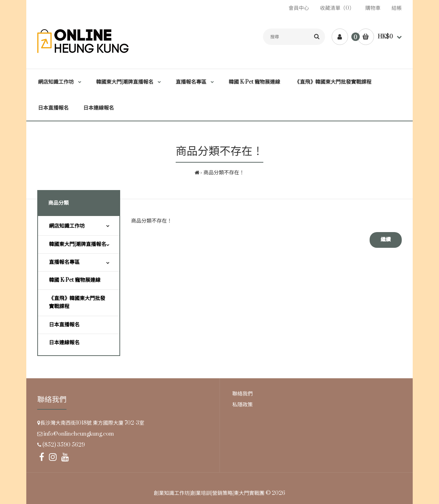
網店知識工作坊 (67, 226)
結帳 (397, 8)
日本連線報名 (64, 343)
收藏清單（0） (337, 8)
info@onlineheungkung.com (79, 434)
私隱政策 (243, 405)
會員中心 (299, 8)
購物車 (373, 8)
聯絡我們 (243, 394)
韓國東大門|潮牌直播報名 (78, 244)
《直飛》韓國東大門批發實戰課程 (77, 302)
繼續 (386, 240)
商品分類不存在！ (224, 173)
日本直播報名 (64, 325)
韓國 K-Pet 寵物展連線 (75, 280)
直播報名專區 (64, 262)
